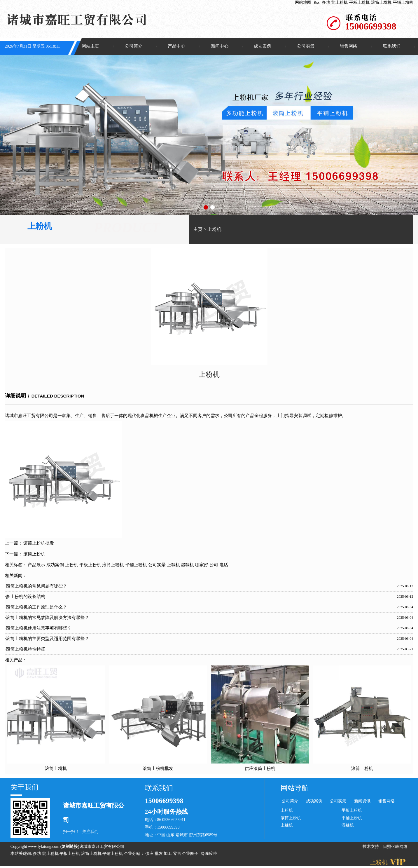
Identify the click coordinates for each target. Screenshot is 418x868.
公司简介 (134, 46)
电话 (224, 565)
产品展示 (36, 565)
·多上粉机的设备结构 (25, 597)
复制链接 (70, 847)
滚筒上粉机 (381, 2)
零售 (178, 854)
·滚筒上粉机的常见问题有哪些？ (36, 586)
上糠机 (173, 565)
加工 (168, 854)
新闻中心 (220, 46)
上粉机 (214, 230)
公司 (214, 565)
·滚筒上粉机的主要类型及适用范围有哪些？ (47, 639)
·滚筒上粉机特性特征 (25, 649)
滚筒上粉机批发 (39, 543)
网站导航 (295, 789)
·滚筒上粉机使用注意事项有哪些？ (38, 628)
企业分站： (134, 854)
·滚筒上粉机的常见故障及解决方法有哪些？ (47, 618)
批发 (159, 854)
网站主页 (90, 46)
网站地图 (303, 2)
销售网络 (349, 46)
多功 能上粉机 (335, 2)
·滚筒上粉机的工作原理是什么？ (36, 607)
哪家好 (202, 565)
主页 (198, 230)
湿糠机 (187, 565)
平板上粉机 (359, 2)
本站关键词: (21, 854)
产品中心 (176, 46)
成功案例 (263, 46)
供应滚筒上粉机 (260, 769)
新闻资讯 (362, 802)
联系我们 (392, 46)
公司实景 (306, 46)
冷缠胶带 (209, 854)
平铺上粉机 (403, 2)
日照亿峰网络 (395, 847)
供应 (150, 854)
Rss (316, 2)
